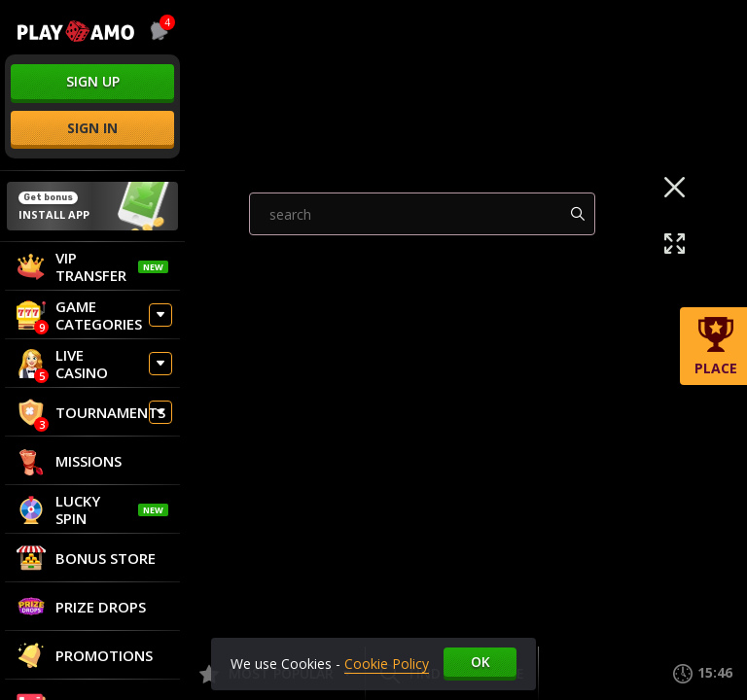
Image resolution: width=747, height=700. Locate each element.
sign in (92, 128)
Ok (480, 662)
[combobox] (156, 31)
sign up (93, 81)
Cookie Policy (387, 664)
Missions (69, 461)
